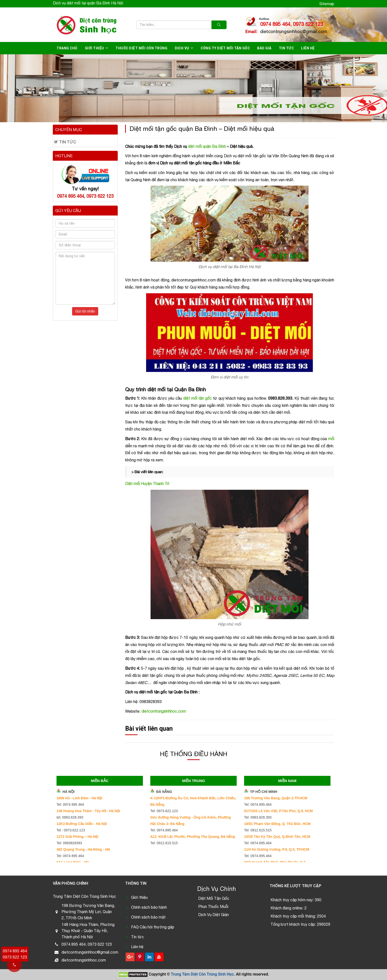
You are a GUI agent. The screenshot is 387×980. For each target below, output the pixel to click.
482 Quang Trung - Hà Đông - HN (83, 849)
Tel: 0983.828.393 (258, 817)
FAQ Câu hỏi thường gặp (153, 927)
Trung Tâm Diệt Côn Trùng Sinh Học (202, 974)
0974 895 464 (15, 951)
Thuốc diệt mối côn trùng (141, 48)
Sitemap (327, 4)
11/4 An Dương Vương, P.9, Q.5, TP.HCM (277, 849)
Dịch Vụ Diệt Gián (213, 915)
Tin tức (137, 937)
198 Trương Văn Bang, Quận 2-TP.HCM (276, 798)
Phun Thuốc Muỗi (213, 906)
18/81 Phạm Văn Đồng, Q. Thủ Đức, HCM (277, 824)
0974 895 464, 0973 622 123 (292, 24)
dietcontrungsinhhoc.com (164, 711)
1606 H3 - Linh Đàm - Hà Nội (79, 798)
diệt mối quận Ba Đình (207, 146)
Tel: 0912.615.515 (164, 843)
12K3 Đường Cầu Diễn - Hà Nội (82, 824)
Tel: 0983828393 (69, 843)
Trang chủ (67, 48)
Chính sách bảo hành (149, 907)
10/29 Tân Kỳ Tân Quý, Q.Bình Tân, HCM (277, 837)
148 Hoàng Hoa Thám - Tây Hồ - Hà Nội (88, 811)
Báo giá (264, 48)
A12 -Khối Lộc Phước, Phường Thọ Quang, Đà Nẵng (193, 837)
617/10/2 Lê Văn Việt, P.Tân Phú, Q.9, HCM (278, 811)
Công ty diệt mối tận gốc (225, 48)
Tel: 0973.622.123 (164, 811)
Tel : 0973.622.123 (71, 830)
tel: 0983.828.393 (70, 817)
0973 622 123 (15, 957)
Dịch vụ (182, 48)
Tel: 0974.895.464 (164, 830)
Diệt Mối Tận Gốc (214, 898)
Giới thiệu (95, 48)
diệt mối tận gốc (197, 398)
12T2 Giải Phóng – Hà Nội (77, 837)
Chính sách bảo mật (148, 917)
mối (331, 439)
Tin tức (286, 48)
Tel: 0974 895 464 (70, 804)
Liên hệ (308, 48)
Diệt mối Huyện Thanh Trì (147, 484)
